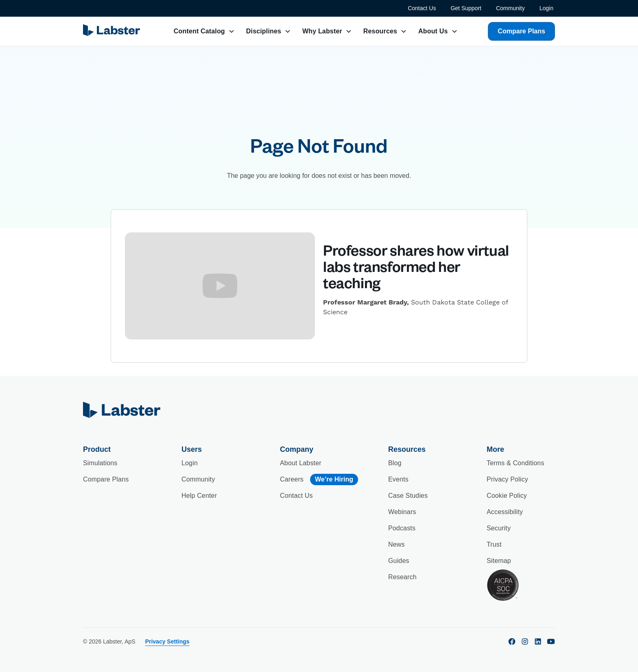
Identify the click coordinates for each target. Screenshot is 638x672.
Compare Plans (521, 31)
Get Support (466, 8)
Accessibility (505, 512)
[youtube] (551, 641)
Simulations (100, 463)
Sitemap (499, 561)
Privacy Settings (167, 641)
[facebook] (512, 641)
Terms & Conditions (516, 463)
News (397, 544)
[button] (204, 31)
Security (499, 528)
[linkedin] (538, 641)
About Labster (301, 463)
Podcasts (402, 528)
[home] (319, 410)
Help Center (199, 496)
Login (546, 8)
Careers (292, 479)
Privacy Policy (507, 479)
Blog (395, 463)
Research (402, 577)
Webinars (402, 512)
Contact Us (422, 8)
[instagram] (525, 641)
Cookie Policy (507, 496)
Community (510, 8)
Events (398, 479)
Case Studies (408, 496)
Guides (399, 561)
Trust (494, 544)
